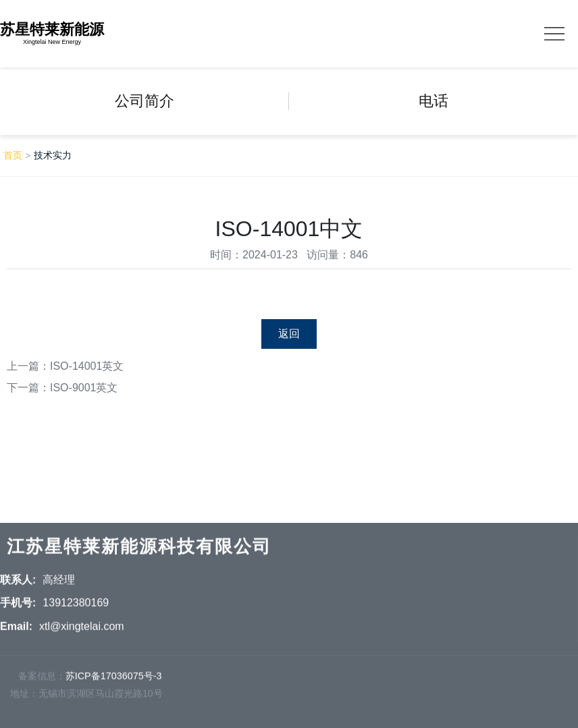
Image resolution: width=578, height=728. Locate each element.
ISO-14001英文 (87, 366)
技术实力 (53, 155)
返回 (289, 334)
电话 (433, 101)
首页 (13, 155)
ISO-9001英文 (84, 388)
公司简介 (144, 101)
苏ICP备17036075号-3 (114, 679)
